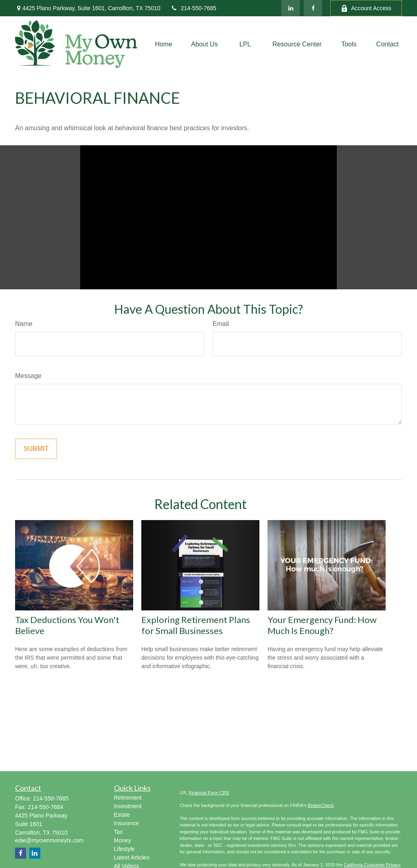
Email (221, 324)
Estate (122, 815)
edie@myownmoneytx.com (49, 840)
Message (28, 376)
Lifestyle (124, 849)
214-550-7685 (193, 8)
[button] (164, 44)
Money (123, 840)
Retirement (128, 798)
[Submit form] (36, 449)
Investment (128, 806)
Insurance (126, 823)
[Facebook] (313, 8)
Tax (119, 832)
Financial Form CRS (209, 793)
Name (24, 324)
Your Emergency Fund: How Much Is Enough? (322, 625)
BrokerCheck (321, 805)
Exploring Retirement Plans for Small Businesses (196, 625)
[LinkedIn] (291, 8)
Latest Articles (132, 857)
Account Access (366, 8)
